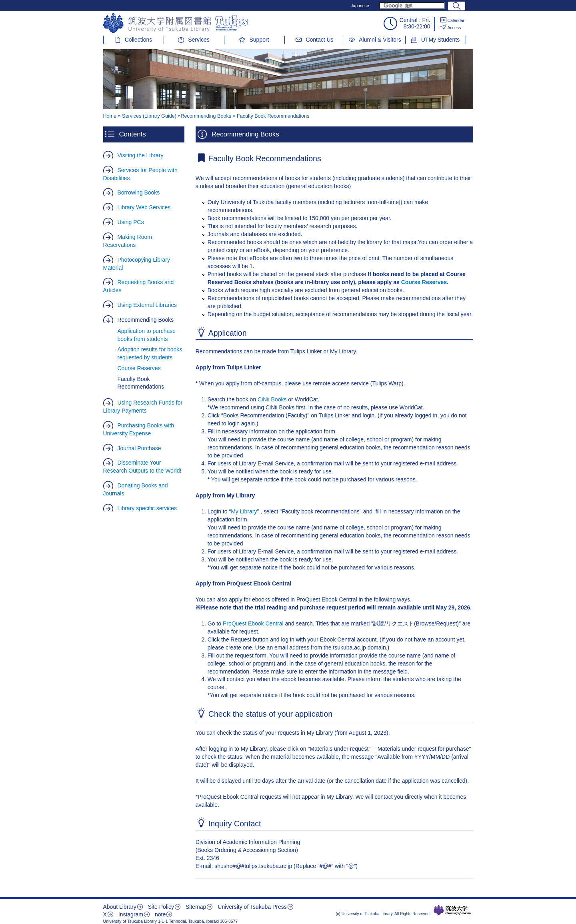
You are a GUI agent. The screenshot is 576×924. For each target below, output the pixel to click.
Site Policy (161, 907)
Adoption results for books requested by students (150, 353)
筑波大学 (453, 910)
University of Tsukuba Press (252, 907)
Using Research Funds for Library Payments (143, 407)
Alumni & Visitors (380, 40)
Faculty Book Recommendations (141, 383)
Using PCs (131, 222)
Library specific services (147, 508)
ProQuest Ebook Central (253, 623)
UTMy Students (440, 40)
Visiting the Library (141, 155)
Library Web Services (144, 207)
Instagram (131, 914)
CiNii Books (272, 399)
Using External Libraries (147, 305)
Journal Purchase (139, 448)
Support (259, 40)
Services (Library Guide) (149, 116)
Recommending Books (146, 320)
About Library (120, 907)
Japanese (360, 6)
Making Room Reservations (128, 241)
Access (454, 28)
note (160, 914)
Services (199, 40)
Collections (138, 40)
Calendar (456, 20)
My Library (244, 511)
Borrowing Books (139, 192)
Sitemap (196, 907)
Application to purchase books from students (147, 335)
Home (110, 116)
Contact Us (319, 40)
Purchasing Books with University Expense (139, 429)
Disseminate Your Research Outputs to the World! (142, 467)
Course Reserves (139, 368)
